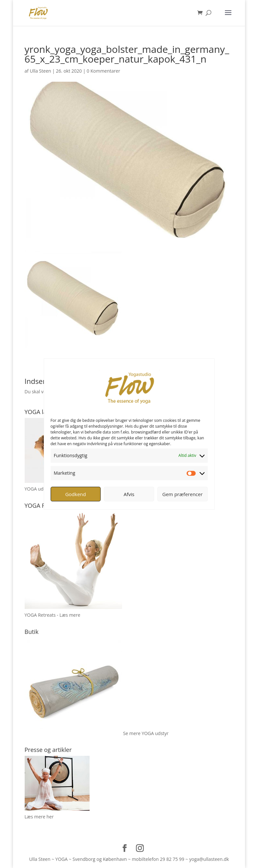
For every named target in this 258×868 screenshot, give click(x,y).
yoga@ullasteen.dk (209, 859)
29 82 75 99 (172, 859)
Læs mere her (39, 817)
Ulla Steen (41, 71)
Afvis (129, 494)
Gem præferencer (182, 494)
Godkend (76, 494)
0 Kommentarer (103, 71)
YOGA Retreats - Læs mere (53, 615)
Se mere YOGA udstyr (146, 733)
